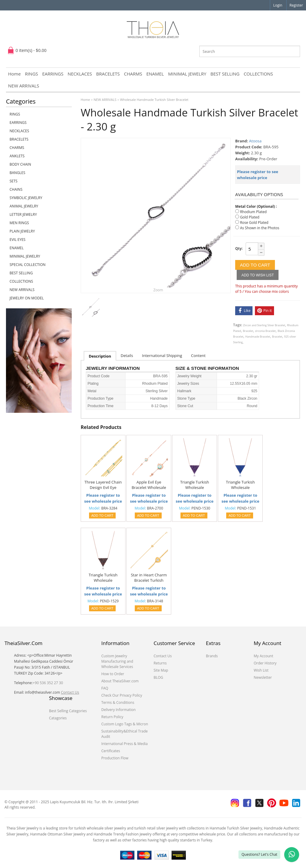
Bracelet (248, 331)
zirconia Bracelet (265, 331)
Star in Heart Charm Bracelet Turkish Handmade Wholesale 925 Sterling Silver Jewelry (149, 578)
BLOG (158, 677)
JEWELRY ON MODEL (27, 298)
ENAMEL (155, 74)
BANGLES (17, 173)
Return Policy (112, 717)
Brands (212, 656)
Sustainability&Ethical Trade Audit (124, 734)
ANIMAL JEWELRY (24, 206)
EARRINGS (53, 74)
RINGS (31, 74)
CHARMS (133, 74)
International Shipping (162, 355)
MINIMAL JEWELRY (187, 74)
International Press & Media (124, 744)
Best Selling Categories (68, 711)
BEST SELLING (225, 74)
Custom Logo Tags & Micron (125, 724)
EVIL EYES (17, 240)
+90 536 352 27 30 (48, 683)
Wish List (261, 670)
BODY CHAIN (20, 164)
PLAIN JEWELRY (22, 231)
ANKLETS (17, 156)
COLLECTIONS (258, 74)
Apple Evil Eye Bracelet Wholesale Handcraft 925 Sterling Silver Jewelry (149, 485)
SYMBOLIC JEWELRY (26, 198)
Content (198, 355)
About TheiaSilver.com (120, 681)
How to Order (113, 674)
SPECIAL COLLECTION (27, 265)
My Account (263, 656)
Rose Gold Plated (254, 223)
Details (127, 355)
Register (296, 5)
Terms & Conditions (118, 702)
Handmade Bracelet (258, 337)
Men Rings (19, 223)
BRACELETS (108, 74)
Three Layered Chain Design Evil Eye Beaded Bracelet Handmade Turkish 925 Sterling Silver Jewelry (103, 485)
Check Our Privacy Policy (122, 695)
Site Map (161, 670)
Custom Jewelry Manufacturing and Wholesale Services (117, 661)
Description (100, 356)
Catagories (58, 718)
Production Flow (115, 758)
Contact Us (70, 692)
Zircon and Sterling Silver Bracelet (264, 325)
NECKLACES (80, 74)
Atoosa (255, 141)
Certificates (111, 751)
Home (14, 74)
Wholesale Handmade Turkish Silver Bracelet (154, 100)
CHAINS (16, 189)
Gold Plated (250, 217)
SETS (13, 181)
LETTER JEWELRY (23, 214)
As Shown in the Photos (260, 228)
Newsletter (263, 677)
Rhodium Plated (253, 212)
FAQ (105, 688)
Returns (160, 663)
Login (278, 5)
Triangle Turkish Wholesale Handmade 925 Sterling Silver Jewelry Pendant (195, 485)
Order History (265, 663)
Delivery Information (118, 710)
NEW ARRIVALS (24, 86)
